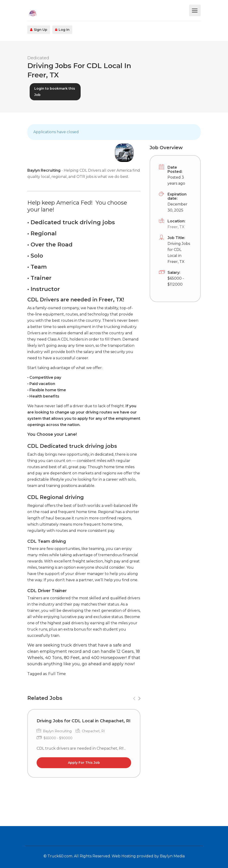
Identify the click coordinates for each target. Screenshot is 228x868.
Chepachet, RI (93, 731)
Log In (62, 30)
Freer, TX (176, 227)
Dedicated (38, 58)
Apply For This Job (84, 763)
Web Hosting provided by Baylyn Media (148, 856)
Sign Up (39, 30)
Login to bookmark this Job (55, 92)
